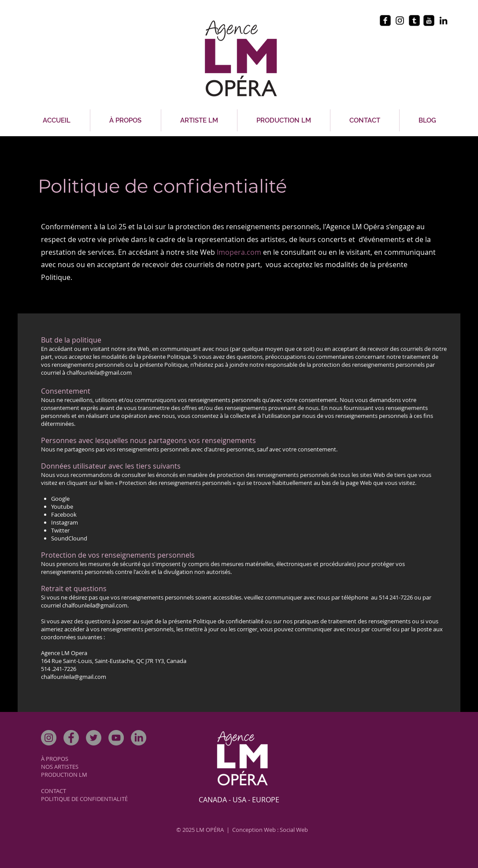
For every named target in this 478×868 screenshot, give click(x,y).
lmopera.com (240, 252)
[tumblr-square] (414, 20)
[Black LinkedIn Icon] (443, 20)
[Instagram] (49, 738)
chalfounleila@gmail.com (99, 373)
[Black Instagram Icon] (400, 20)
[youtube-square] (429, 20)
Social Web (294, 830)
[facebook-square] (385, 20)
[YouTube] (116, 738)
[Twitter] (94, 738)
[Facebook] (71, 738)
